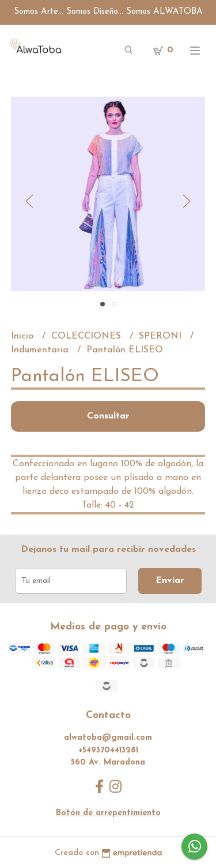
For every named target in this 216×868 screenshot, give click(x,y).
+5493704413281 (108, 750)
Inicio (24, 336)
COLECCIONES (88, 336)
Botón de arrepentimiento (108, 813)
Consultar (108, 416)
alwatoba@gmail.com (108, 738)
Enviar (170, 581)
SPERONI (162, 336)
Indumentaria (41, 350)
